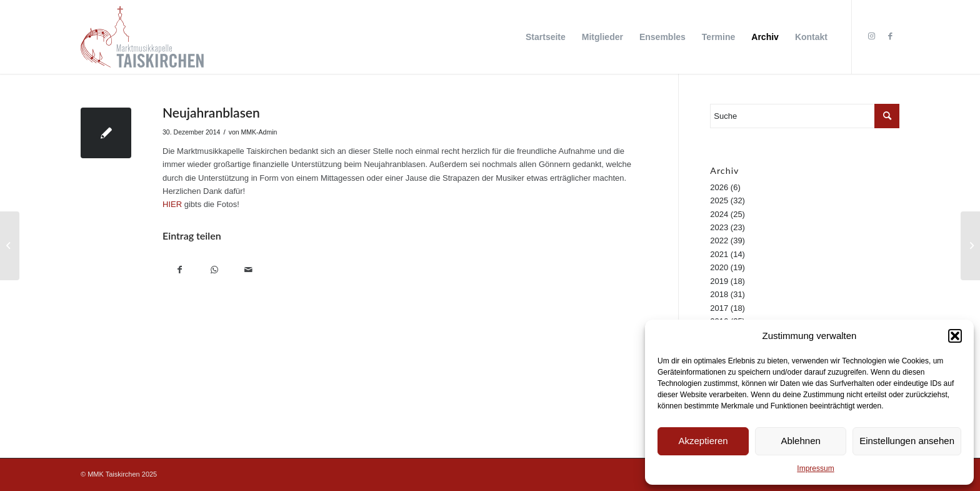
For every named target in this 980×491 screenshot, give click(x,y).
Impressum (815, 468)
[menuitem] (546, 37)
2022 (719, 240)
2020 (719, 267)
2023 (719, 227)
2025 (719, 200)
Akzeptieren (703, 441)
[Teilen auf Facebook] (180, 271)
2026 (719, 187)
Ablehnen (800, 441)
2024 (719, 214)
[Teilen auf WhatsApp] (214, 271)
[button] (955, 336)
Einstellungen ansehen (907, 441)
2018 (719, 294)
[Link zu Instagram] (871, 36)
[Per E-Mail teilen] (248, 271)
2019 (719, 281)
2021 (719, 254)
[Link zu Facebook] (890, 36)
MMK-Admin (259, 132)
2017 (719, 308)
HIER (172, 204)
